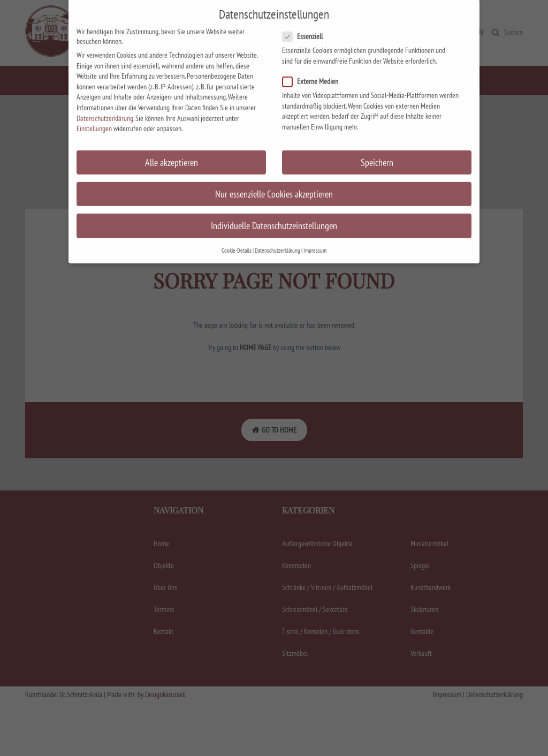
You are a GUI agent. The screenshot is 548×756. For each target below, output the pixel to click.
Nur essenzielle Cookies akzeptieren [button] (274, 167)
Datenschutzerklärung (105, 91)
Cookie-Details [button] (237, 224)
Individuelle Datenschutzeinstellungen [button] (274, 199)
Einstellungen (94, 102)
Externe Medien (314, 55)
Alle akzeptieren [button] (172, 135)
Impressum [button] (315, 224)
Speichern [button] (377, 135)
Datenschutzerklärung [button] (277, 224)
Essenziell (306, 10)
